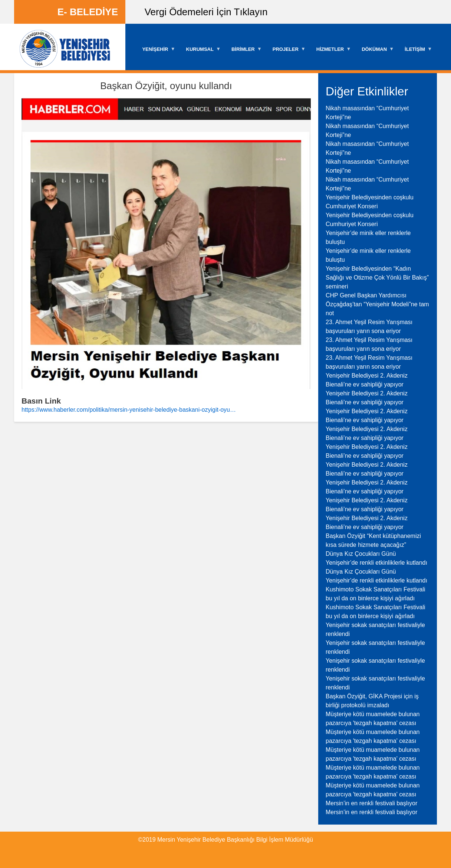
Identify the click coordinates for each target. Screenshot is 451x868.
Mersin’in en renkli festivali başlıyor (371, 803)
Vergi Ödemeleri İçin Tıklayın (206, 12)
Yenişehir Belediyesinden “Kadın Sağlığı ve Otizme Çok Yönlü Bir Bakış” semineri (377, 278)
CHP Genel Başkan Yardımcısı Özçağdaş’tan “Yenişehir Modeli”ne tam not (377, 304)
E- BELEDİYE (88, 12)
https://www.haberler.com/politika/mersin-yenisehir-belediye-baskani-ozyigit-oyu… (129, 410)
